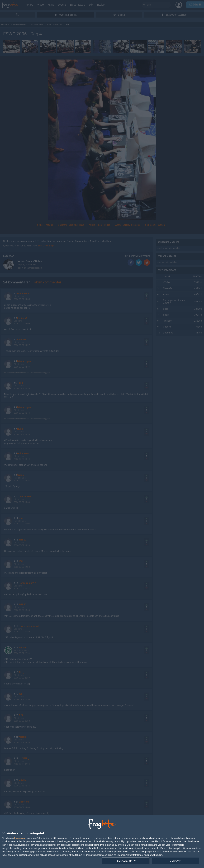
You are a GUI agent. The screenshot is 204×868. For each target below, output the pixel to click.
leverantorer (20, 838)
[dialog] (102, 842)
